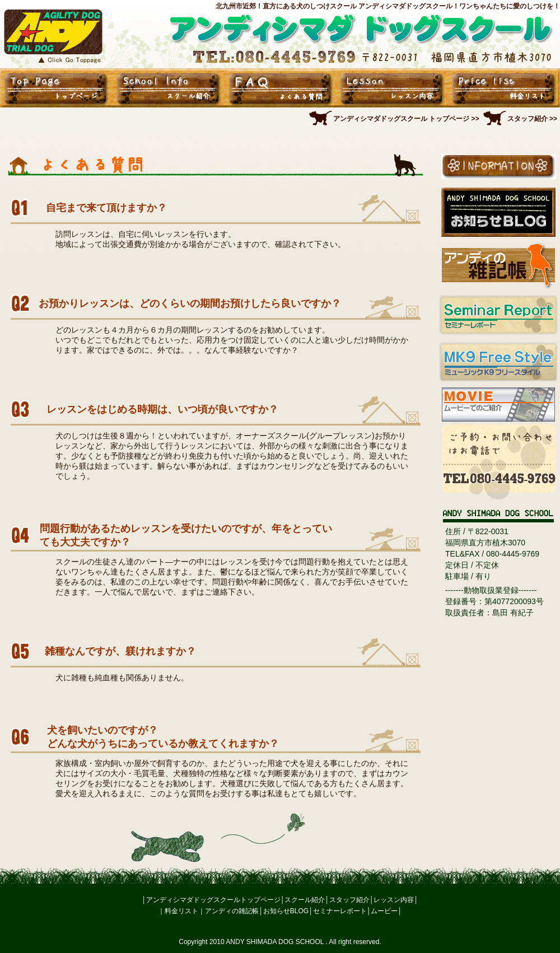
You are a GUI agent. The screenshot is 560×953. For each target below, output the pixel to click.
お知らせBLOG (286, 911)
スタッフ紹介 (349, 900)
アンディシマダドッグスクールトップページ (213, 900)
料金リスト (181, 911)
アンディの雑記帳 (232, 911)
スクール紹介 (305, 900)
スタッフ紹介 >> (532, 119)
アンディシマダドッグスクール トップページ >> (406, 119)
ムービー (384, 911)
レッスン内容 (394, 900)
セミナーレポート (340, 911)
